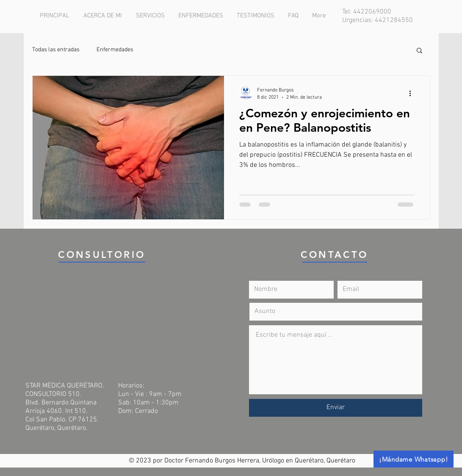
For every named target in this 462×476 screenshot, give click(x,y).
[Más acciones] (413, 93)
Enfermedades (115, 50)
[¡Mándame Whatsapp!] (414, 459)
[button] (419, 51)
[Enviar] (336, 408)
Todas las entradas (56, 50)
